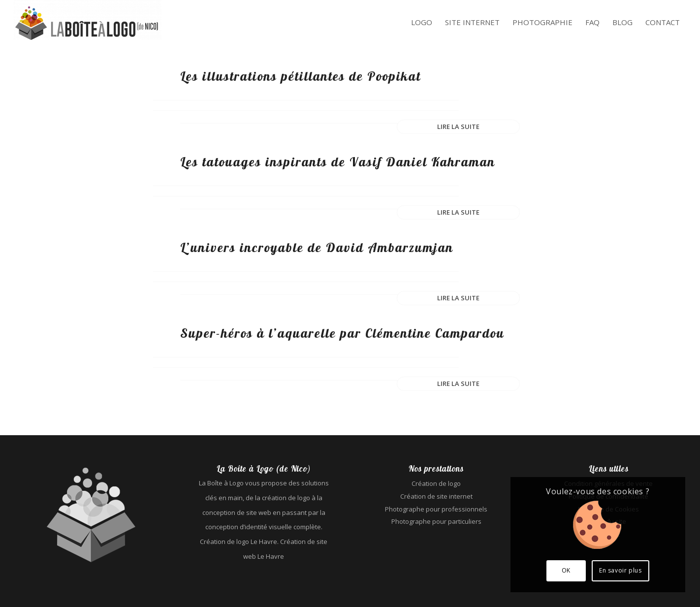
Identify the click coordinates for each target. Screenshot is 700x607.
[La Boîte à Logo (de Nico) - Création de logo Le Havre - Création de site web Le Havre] (88, 22)
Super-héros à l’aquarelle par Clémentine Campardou (342, 333)
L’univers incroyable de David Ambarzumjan (317, 247)
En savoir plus (620, 570)
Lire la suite (458, 127)
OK (566, 570)
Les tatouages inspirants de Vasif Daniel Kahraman (338, 162)
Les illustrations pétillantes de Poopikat (301, 76)
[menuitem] (422, 23)
